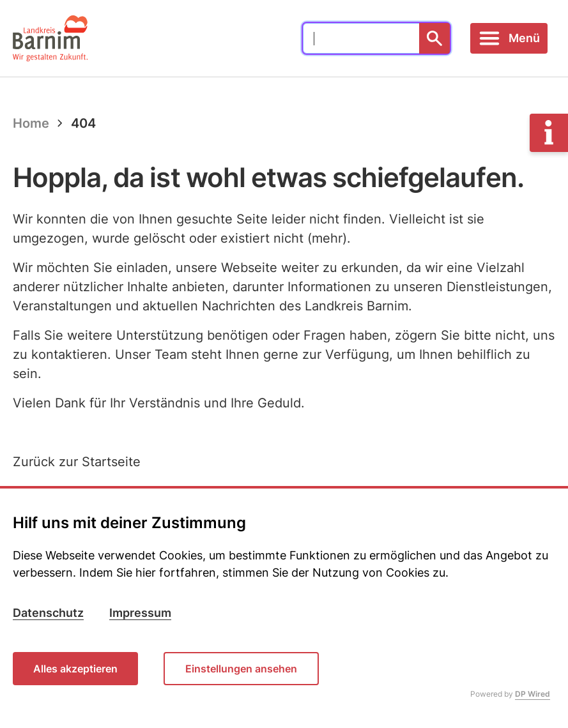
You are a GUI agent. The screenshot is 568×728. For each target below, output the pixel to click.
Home (31, 123)
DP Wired (533, 694)
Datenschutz (48, 613)
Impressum (140, 613)
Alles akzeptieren (75, 669)
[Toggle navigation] (509, 38)
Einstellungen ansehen (241, 669)
